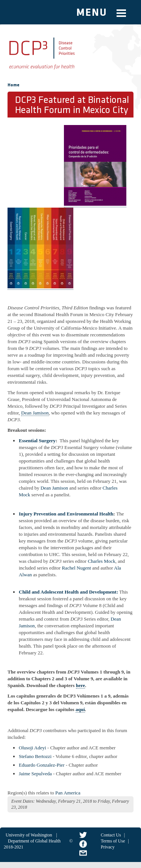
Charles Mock (101, 561)
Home (14, 85)
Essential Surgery (37, 441)
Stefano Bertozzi (35, 756)
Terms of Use (113, 841)
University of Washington (29, 835)
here (80, 685)
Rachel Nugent (77, 568)
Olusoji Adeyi (33, 748)
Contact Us (111, 835)
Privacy (108, 847)
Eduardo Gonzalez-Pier (42, 765)
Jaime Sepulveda (35, 774)
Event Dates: (23, 801)
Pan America (68, 793)
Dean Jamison (35, 413)
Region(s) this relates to (31, 793)
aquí (80, 709)
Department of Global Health (34, 841)
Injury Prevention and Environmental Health (66, 514)
